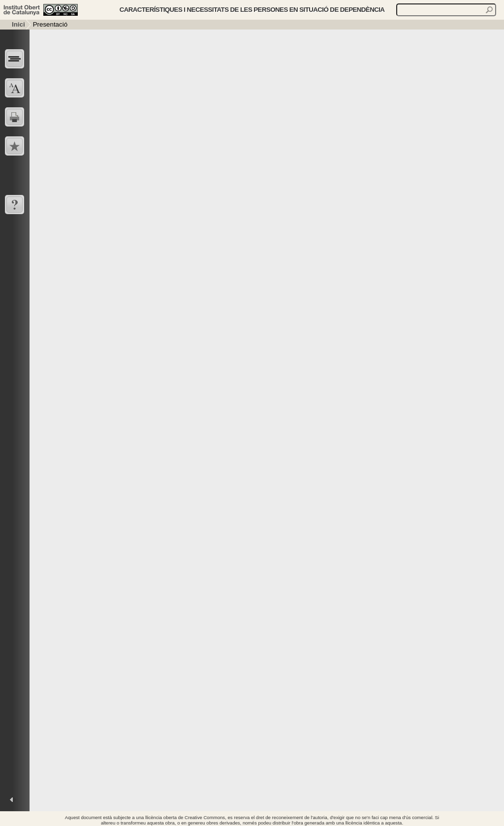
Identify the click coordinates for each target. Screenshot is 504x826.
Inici (18, 24)
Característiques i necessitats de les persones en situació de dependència (252, 10)
